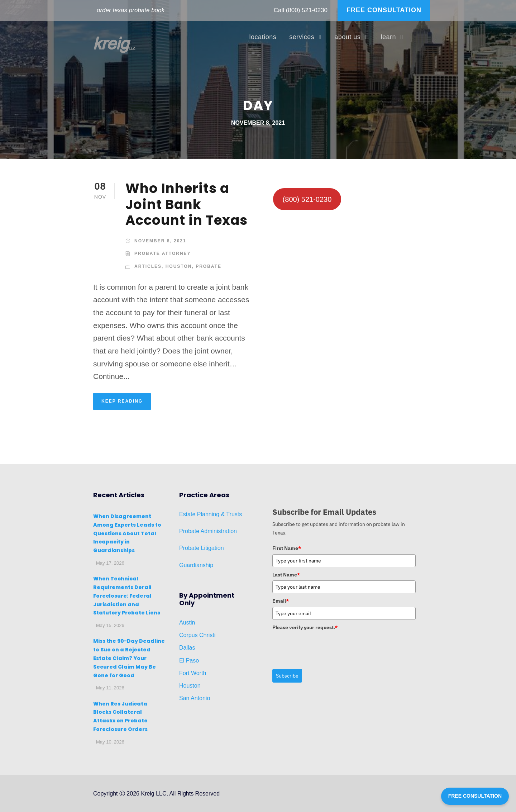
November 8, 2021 (160, 241)
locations (263, 37)
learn (388, 37)
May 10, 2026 (110, 742)
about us (347, 37)
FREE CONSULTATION (384, 10)
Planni (204, 514)
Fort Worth (193, 673)
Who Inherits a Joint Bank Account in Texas (187, 204)
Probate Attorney (163, 253)
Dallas (187, 648)
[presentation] (327, 647)
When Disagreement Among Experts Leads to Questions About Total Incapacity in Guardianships (127, 533)
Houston (179, 266)
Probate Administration (208, 531)
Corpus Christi (197, 635)
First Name (287, 548)
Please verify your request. (305, 627)
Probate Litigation (202, 548)
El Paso (189, 661)
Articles (148, 266)
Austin (187, 623)
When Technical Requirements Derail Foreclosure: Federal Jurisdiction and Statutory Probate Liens (127, 596)
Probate (209, 266)
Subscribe (287, 676)
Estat (186, 514)
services (302, 37)
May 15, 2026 (110, 625)
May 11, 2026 (110, 688)
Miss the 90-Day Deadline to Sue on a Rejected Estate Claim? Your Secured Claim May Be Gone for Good (129, 658)
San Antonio (195, 698)
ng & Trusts (227, 514)
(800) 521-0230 (307, 10)
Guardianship (196, 565)
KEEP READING (122, 401)
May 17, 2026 (110, 563)
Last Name (286, 575)
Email (281, 601)
